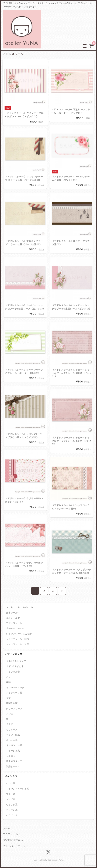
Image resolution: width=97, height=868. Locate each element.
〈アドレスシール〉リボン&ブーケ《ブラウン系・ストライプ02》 (25, 422)
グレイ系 (11, 799)
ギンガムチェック (15, 687)
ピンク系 (11, 784)
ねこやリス (12, 730)
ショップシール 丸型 (18, 644)
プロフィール (10, 834)
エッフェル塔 (13, 672)
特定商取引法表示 (13, 840)
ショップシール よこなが (19, 634)
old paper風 (12, 740)
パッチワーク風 (14, 693)
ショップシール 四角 (18, 639)
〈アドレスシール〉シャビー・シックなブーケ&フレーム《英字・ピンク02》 (72, 359)
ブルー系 (11, 794)
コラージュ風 (13, 751)
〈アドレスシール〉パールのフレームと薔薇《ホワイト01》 (71, 163)
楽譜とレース (13, 767)
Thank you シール (15, 628)
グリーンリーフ (14, 709)
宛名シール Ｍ (13, 618)
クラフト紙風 (13, 735)
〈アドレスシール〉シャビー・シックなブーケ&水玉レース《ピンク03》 (25, 293)
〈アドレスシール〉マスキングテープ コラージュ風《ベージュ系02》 (25, 229)
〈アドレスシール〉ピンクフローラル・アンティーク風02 (71, 493)
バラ (8, 677)
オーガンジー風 (14, 745)
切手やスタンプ (14, 761)
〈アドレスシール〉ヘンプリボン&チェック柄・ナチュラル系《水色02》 (72, 558)
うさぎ (10, 724)
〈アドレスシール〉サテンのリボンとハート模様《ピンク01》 (25, 551)
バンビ (10, 714)
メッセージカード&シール (19, 607)
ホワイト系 (12, 815)
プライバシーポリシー (15, 846)
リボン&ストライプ (16, 661)
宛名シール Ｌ (13, 613)
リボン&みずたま (15, 666)
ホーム (6, 828)
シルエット (12, 756)
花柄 (8, 682)
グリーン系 (12, 810)
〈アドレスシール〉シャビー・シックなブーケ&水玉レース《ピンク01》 (72, 293)
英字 (8, 698)
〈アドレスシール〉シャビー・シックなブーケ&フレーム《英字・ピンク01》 (72, 427)
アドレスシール (14, 623)
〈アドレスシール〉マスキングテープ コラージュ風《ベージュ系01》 (25, 165)
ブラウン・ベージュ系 (18, 789)
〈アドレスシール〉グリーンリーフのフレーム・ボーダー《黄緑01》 (25, 358)
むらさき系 (12, 805)
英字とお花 (12, 703)
